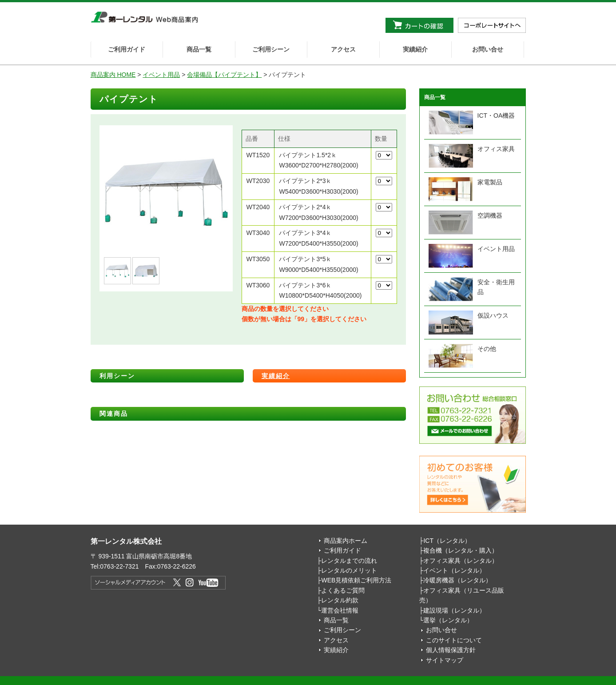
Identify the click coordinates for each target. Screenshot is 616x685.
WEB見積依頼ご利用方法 (356, 580)
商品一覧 (199, 49)
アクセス (343, 49)
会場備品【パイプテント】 (224, 75)
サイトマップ (445, 660)
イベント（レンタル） (454, 570)
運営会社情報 (340, 610)
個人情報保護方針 (451, 650)
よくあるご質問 (343, 590)
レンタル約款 (340, 600)
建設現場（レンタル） (454, 610)
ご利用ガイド (127, 49)
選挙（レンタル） (448, 620)
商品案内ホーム (346, 541)
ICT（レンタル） (447, 541)
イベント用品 (161, 75)
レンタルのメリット (349, 570)
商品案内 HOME (113, 75)
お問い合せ (488, 49)
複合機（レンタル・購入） (461, 550)
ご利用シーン (271, 49)
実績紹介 (415, 49)
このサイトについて (454, 640)
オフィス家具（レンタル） (461, 561)
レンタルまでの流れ (349, 561)
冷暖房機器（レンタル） (457, 580)
